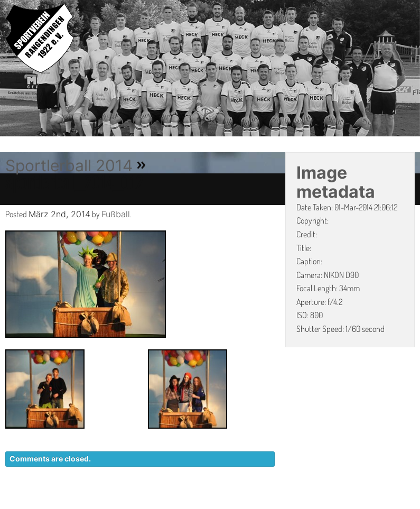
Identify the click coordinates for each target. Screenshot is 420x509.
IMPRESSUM (354, 504)
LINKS (403, 504)
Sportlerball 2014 (69, 165)
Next (412, 70)
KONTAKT (222, 504)
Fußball (116, 214)
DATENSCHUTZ (286, 504)
